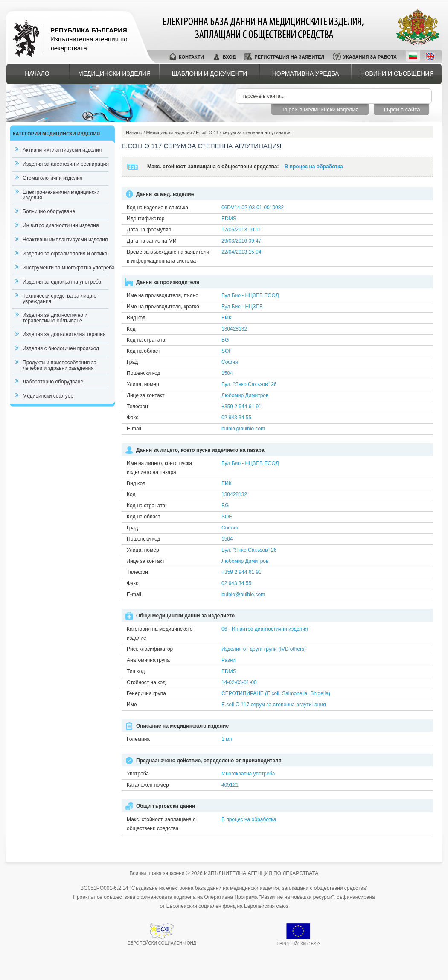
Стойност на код (146, 682)
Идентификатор (145, 219)
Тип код (136, 671)
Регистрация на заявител (289, 57)
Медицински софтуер (48, 396)
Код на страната (146, 340)
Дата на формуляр (149, 230)
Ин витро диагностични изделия (61, 225)
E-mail (134, 429)
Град (132, 362)
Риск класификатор (150, 649)
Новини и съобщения (397, 73)
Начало (37, 73)
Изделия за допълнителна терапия (64, 334)
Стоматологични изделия (52, 178)
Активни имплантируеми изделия (62, 150)
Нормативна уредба (306, 73)
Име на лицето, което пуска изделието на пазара (159, 468)
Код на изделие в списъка (157, 208)
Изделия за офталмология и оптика (65, 254)
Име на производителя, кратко (163, 307)
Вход (229, 57)
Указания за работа (370, 57)
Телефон (137, 407)
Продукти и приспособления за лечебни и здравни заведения (60, 365)
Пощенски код (143, 373)
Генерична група (146, 693)
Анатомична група (148, 660)
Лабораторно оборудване (53, 382)
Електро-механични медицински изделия (61, 195)
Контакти (191, 57)
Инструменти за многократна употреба (68, 268)
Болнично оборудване (49, 211)
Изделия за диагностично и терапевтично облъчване (55, 318)
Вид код (136, 318)
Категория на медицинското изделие (160, 633)
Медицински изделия (114, 73)
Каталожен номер (148, 785)
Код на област (144, 351)
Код (131, 329)
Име (132, 705)
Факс (132, 418)
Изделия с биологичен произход (61, 348)
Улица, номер (143, 384)
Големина (138, 739)
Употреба (138, 774)
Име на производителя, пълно (163, 295)
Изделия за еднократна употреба (62, 282)
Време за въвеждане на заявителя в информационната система (168, 256)
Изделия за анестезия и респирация (66, 164)
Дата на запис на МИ (152, 241)
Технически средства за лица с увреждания (60, 299)
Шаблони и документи (210, 73)
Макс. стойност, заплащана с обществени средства (161, 824)
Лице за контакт (145, 395)
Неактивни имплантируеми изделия (65, 240)
